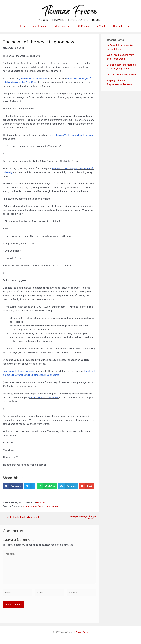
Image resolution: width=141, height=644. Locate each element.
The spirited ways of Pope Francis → (82, 518)
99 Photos (83, 26)
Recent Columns (41, 26)
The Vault (100, 26)
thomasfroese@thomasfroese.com (42, 506)
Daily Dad (41, 502)
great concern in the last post (34, 78)
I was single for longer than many (20, 371)
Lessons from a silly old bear (122, 74)
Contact (116, 26)
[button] (71, 26)
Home (24, 26)
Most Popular (64, 26)
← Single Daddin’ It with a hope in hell (22, 517)
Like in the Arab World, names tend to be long (72, 135)
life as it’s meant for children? (45, 397)
